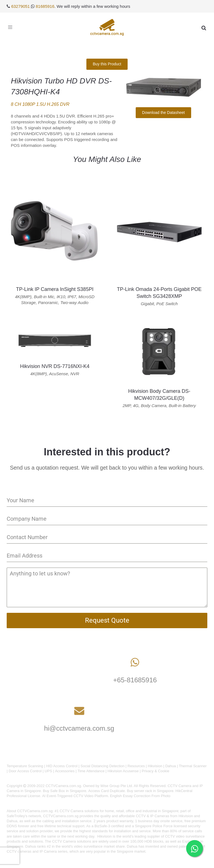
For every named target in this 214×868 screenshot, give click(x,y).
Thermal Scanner (193, 766)
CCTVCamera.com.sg (35, 811)
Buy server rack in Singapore (150, 791)
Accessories (65, 771)
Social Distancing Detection (103, 766)
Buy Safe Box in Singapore (65, 791)
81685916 (45, 6)
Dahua (171, 766)
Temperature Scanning (25, 766)
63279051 (20, 6)
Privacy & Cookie (155, 771)
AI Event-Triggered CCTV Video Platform (75, 796)
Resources (136, 766)
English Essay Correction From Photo (140, 796)
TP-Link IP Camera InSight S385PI (55, 289)
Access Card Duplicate (107, 791)
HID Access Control (62, 766)
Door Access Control (25, 771)
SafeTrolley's (17, 816)
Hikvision (155, 766)
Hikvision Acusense (123, 771)
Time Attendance (91, 771)
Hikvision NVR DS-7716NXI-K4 (55, 366)
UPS (48, 771)
